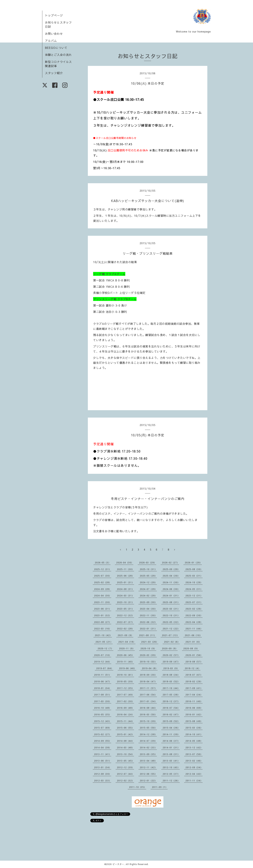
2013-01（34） (103, 767)
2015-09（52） (171, 721)
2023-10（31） (126, 602)
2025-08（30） (194, 569)
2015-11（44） (126, 721)
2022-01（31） (148, 629)
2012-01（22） (148, 781)
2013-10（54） (126, 754)
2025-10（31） (148, 569)
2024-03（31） (126, 596)
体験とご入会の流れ (58, 55)
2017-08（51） (103, 695)
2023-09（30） (148, 602)
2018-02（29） (194, 681)
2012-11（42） (148, 767)
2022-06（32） (148, 622)
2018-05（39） (126, 681)
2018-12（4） (193, 668)
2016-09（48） (126, 708)
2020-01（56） (194, 655)
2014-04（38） (103, 747)
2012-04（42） (194, 774)
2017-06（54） (148, 695)
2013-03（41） (171, 761)
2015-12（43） (103, 721)
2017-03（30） (103, 701)
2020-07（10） (103, 655)
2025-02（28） (103, 582)
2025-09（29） (171, 569)
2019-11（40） (126, 662)
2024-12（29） (148, 582)
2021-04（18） (127, 642)
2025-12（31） (103, 569)
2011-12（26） (171, 781)
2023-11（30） (103, 602)
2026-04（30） (125, 563)
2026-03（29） (148, 563)
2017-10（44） (171, 688)
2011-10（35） (138, 787)
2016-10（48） (103, 708)
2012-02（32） (126, 781)
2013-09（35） (148, 754)
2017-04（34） (194, 695)
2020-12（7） (106, 648)
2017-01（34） (148, 701)
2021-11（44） (194, 629)
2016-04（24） (126, 714)
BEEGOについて (56, 48)
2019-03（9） (171, 668)
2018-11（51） (103, 675)
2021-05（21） (104, 642)
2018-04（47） (148, 681)
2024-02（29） (148, 596)
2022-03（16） (103, 629)
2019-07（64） (105, 668)
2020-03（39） (148, 655)
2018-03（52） (171, 681)
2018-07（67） (194, 675)
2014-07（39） (148, 741)
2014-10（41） (194, 734)
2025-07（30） (103, 576)
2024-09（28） (103, 589)
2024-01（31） (171, 596)
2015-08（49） (194, 721)
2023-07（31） (194, 602)
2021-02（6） (172, 642)
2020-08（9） (191, 648)
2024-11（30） (171, 582)
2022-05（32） (171, 622)
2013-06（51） (103, 761)
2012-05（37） (171, 774)
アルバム (51, 41)
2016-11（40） (194, 701)
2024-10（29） (194, 582)
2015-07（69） (103, 728)
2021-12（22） (171, 629)
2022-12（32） (126, 615)
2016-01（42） (194, 714)
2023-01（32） (103, 615)
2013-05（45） (126, 761)
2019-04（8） (150, 668)
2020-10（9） (148, 648)
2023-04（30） (148, 609)
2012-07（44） (126, 774)
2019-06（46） (128, 668)
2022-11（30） (148, 615)
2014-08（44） (126, 741)
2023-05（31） (126, 609)
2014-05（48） (194, 741)
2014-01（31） (171, 747)
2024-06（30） (171, 589)
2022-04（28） (194, 622)
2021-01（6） (193, 642)
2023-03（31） (171, 609)
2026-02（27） (171, 563)
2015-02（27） (103, 734)
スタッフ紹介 (54, 73)
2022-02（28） (126, 629)
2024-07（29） (148, 589)
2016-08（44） (148, 708)
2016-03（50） (148, 714)
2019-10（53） (148, 662)
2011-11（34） (194, 781)
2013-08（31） (171, 754)
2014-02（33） (148, 747)
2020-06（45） (126, 655)
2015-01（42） (126, 734)
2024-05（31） (194, 589)
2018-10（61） (126, 675)
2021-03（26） (150, 642)
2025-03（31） (194, 576)
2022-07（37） (126, 622)
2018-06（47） (103, 681)
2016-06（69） (194, 708)
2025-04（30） (171, 576)
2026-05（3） (103, 563)
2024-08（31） (126, 589)
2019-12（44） (103, 662)
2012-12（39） (126, 767)
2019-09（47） (171, 662)
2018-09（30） (148, 675)
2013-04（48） (148, 761)
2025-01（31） (126, 582)
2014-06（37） (171, 741)
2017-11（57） (148, 688)
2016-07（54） (171, 708)
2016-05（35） (103, 714)
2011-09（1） (160, 787)
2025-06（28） (126, 576)
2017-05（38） (171, 695)
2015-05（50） (148, 728)
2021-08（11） (148, 635)
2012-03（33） (103, 781)
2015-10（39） (148, 721)
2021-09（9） (126, 635)
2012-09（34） (194, 767)
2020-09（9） (170, 648)
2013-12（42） (194, 747)
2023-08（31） (171, 602)
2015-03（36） (194, 728)
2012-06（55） (148, 774)
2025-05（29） (148, 576)
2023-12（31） (194, 596)
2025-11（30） (126, 569)
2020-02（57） (171, 655)
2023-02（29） (194, 609)
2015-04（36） (171, 728)
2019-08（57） (194, 662)
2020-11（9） (127, 648)
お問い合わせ (54, 34)
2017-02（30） (126, 701)
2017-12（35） (126, 688)
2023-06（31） (103, 609)
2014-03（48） (126, 747)
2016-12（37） (171, 701)
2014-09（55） (103, 741)
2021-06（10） (193, 635)
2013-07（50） (194, 754)
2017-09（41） (194, 688)
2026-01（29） (193, 563)
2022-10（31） (171, 615)
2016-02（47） (171, 714)
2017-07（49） (126, 695)
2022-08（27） (103, 622)
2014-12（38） (148, 734)
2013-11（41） (103, 754)
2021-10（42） (103, 635)
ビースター (118, 864)
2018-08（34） (171, 675)
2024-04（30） (103, 596)
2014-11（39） (171, 734)
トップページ (54, 15)
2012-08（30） (103, 774)
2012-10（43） (171, 767)
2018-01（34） (103, 688)
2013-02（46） (194, 761)
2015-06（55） (126, 728)
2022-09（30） (194, 615)
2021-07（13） (171, 635)
